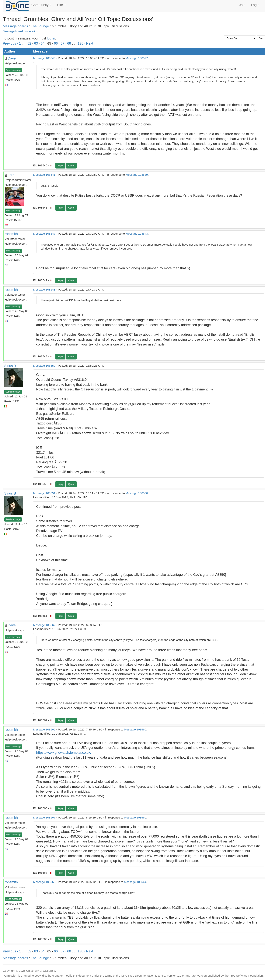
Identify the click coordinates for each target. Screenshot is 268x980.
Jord (11, 175)
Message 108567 (44, 817)
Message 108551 (44, 493)
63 (36, 43)
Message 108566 (135, 817)
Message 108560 (135, 729)
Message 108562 (44, 625)
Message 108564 (135, 882)
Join (242, 5)
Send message (13, 70)
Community (41, 5)
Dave (12, 58)
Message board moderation (20, 31)
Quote (71, 166)
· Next (89, 43)
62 (29, 43)
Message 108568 (44, 882)
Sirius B (10, 366)
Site (61, 5)
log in (51, 38)
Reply (60, 166)
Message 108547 (44, 234)
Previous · (11, 43)
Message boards (15, 26)
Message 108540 (44, 58)
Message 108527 (137, 58)
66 (56, 43)
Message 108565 (44, 729)
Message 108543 (137, 234)
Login (255, 5)
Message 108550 (44, 366)
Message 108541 (44, 175)
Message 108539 (137, 175)
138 (80, 43)
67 (62, 43)
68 (69, 43)
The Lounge (40, 26)
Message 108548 (44, 289)
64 (43, 43)
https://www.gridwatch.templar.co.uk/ (64, 753)
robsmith (11, 234)
